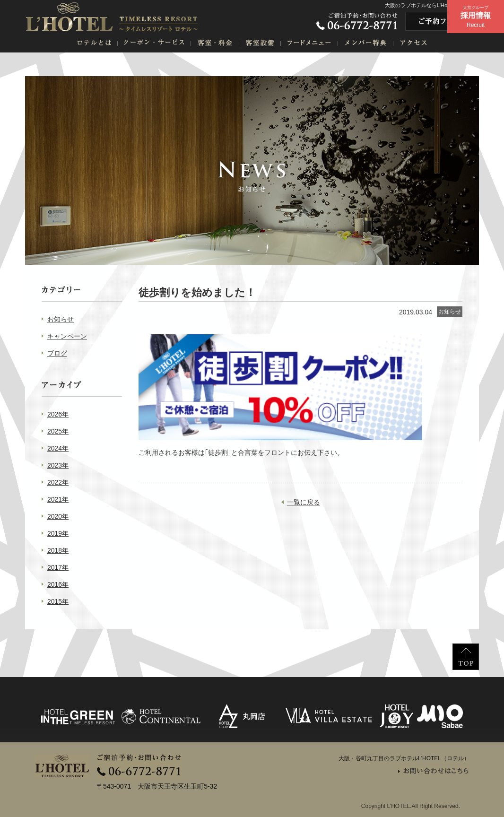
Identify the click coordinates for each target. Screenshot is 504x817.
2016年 (58, 584)
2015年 (58, 601)
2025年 (58, 431)
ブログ (57, 353)
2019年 (58, 533)
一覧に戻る (304, 502)
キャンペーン (67, 336)
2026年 (58, 414)
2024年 (58, 448)
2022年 (58, 482)
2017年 (58, 567)
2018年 (58, 550)
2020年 (58, 516)
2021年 (58, 499)
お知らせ (61, 319)
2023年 (58, 465)
